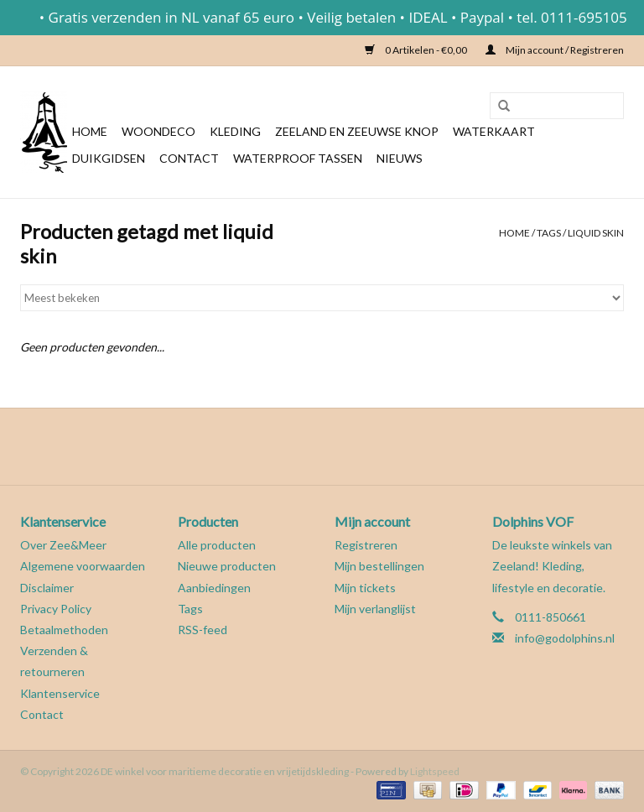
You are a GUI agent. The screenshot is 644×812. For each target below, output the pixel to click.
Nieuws (400, 158)
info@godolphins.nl (565, 638)
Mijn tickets (365, 588)
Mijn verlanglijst (375, 609)
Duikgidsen (109, 158)
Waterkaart (494, 131)
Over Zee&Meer (63, 545)
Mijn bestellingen (379, 566)
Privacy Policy (56, 609)
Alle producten (217, 545)
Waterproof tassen (298, 158)
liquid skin (596, 233)
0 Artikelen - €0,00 (417, 50)
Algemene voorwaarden (83, 566)
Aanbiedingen (214, 588)
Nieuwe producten (227, 566)
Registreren (366, 545)
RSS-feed (203, 630)
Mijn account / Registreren (555, 50)
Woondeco (158, 131)
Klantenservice (60, 693)
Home (90, 131)
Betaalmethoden (64, 630)
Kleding (235, 131)
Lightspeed (435, 771)
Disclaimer (47, 588)
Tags (549, 233)
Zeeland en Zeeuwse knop (357, 131)
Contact (189, 158)
